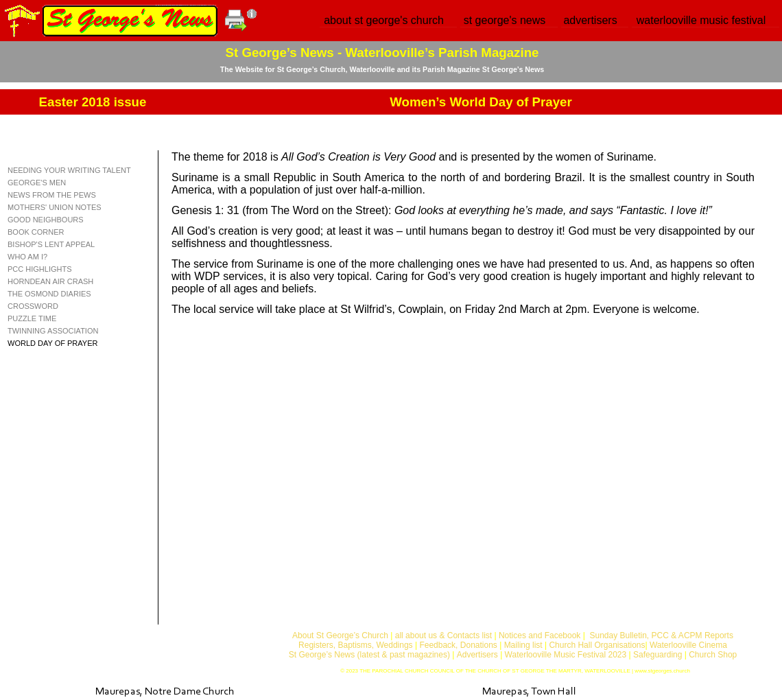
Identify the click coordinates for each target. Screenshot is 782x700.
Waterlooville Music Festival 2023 (567, 655)
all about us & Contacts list (443, 635)
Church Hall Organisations (597, 645)
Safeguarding (657, 655)
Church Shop (713, 655)
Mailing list (523, 645)
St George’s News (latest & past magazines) (369, 655)
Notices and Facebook (540, 635)
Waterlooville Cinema (688, 645)
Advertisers (477, 655)
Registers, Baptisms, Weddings (356, 645)
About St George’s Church (340, 635)
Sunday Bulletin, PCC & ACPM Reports (661, 635)
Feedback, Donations (458, 645)
